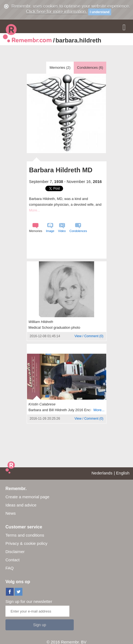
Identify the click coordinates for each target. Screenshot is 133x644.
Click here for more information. (56, 12)
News (11, 513)
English (123, 473)
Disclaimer (15, 552)
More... (34, 210)
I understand (100, 12)
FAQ (10, 568)
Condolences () (90, 68)
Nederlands (102, 473)
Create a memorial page (27, 497)
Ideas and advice (21, 505)
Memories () (60, 68)
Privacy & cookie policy (26, 543)
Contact (13, 560)
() (89, 336)
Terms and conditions (25, 535)
